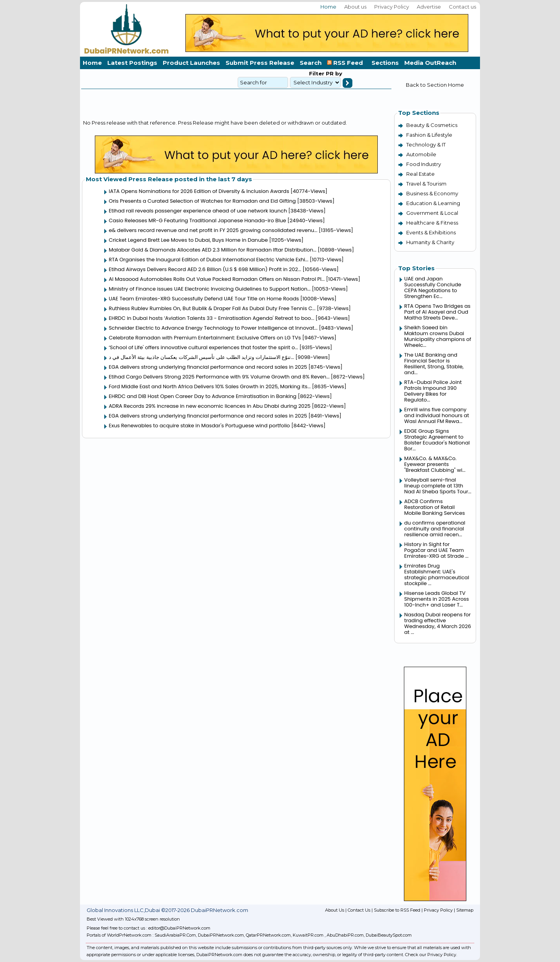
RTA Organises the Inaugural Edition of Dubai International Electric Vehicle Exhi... (209, 260)
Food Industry (424, 164)
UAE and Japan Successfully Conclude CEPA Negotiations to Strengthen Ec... (433, 287)
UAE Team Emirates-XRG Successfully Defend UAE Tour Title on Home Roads (204, 299)
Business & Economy (432, 193)
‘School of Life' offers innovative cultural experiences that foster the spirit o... (204, 347)
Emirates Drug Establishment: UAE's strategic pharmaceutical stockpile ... (437, 575)
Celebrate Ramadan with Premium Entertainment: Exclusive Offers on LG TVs (205, 338)
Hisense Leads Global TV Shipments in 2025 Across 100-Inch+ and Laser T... (437, 599)
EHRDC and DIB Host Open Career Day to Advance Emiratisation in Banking (203, 396)
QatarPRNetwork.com (268, 935)
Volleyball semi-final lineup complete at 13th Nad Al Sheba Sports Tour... (438, 486)
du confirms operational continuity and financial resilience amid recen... (435, 529)
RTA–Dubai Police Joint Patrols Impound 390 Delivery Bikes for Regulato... (433, 391)
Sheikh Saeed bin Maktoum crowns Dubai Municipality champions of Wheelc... (438, 336)
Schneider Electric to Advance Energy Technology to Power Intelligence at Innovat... (213, 328)
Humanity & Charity (430, 242)
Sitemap (465, 910)
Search (311, 63)
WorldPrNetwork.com (129, 935)
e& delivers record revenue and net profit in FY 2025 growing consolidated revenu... (213, 230)
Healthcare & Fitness (432, 223)
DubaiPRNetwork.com (221, 935)
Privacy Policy (392, 7)
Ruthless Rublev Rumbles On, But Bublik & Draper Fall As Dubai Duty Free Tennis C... (212, 308)
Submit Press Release (260, 63)
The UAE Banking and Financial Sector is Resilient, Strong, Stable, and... (434, 364)
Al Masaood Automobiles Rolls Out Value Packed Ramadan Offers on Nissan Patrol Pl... (217, 279)
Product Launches (191, 63)
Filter (317, 73)
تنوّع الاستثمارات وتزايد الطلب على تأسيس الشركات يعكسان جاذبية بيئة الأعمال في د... (202, 357)
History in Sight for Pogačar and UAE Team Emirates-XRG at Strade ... (436, 550)
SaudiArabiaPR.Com (175, 935)
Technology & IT (426, 145)
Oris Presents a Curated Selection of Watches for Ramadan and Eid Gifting (202, 201)
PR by (333, 73)
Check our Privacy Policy (431, 955)
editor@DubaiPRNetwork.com (179, 928)
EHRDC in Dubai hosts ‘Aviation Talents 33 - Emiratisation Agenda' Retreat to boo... (212, 318)
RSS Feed (347, 63)
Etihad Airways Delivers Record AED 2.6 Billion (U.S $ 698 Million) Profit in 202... (205, 269)
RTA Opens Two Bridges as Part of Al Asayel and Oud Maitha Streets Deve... (437, 312)
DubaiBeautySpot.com (389, 935)
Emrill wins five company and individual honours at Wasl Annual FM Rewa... (437, 415)
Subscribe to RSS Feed (397, 910)
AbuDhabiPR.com (345, 935)
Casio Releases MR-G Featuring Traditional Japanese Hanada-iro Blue (197, 220)
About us (355, 7)
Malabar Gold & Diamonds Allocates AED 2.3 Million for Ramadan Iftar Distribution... (213, 250)
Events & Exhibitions (431, 232)
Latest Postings (132, 63)
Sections (385, 63)
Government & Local (432, 213)
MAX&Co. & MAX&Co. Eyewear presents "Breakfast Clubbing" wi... (435, 464)
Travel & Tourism (426, 184)
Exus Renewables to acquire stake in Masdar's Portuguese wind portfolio (199, 426)
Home (328, 7)
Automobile (421, 154)
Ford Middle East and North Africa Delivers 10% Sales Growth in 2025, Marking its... (210, 386)
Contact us (462, 7)
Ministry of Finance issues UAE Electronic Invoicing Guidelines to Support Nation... (210, 289)
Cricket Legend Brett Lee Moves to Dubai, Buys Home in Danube (188, 240)
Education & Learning (433, 203)
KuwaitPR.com (308, 935)
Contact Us (359, 910)
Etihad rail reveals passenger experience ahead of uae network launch (198, 211)
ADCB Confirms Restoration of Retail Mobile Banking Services (435, 507)
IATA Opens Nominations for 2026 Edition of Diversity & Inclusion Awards (199, 191)
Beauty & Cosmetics (432, 125)
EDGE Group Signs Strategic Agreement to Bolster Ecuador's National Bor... (437, 440)
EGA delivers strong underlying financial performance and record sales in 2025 (208, 367)
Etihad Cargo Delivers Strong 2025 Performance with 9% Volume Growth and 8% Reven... (219, 377)
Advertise (429, 7)
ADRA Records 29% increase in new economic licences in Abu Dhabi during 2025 (210, 406)
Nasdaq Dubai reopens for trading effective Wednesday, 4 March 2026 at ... (438, 623)
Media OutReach (430, 63)
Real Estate (420, 174)
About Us (335, 910)
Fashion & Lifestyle (429, 135)
